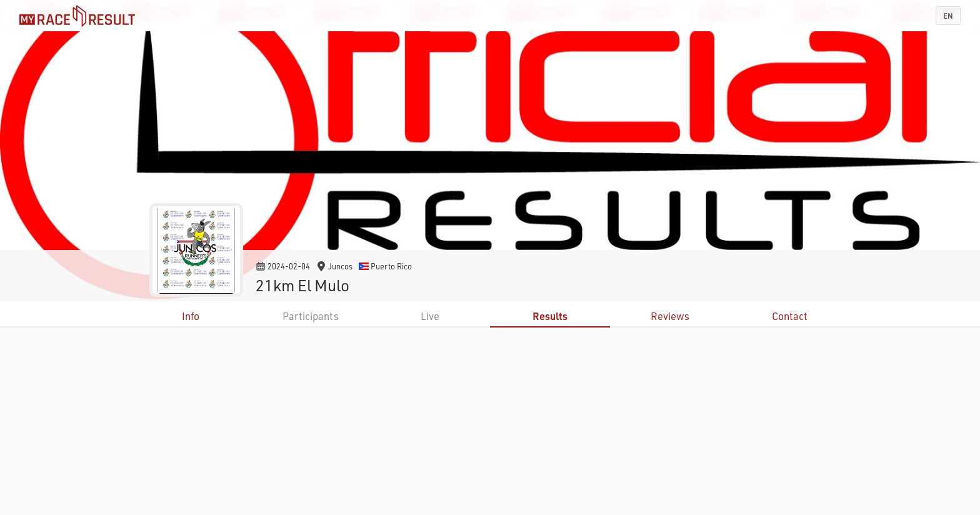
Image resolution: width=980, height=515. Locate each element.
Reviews (670, 316)
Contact (790, 316)
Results (550, 316)
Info (191, 316)
